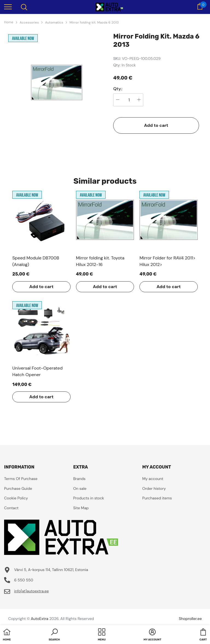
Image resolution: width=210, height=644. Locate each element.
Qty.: (118, 89)
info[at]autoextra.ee (32, 591)
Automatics (54, 22)
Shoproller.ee (190, 619)
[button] (54, 635)
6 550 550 (24, 580)
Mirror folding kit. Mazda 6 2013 (94, 22)
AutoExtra (40, 619)
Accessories (29, 22)
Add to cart (156, 125)
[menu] (8, 7)
